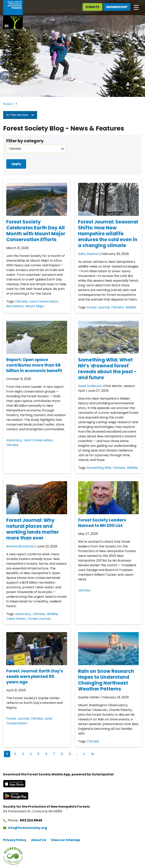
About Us (39, 840)
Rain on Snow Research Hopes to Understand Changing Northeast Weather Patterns (106, 680)
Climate (21, 301)
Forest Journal (98, 307)
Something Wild (99, 468)
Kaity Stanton (88, 254)
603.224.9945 (31, 820)
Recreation (15, 306)
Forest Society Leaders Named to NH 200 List (102, 523)
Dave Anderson (90, 386)
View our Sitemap (65, 840)
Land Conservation (44, 301)
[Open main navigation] (136, 7)
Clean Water (16, 619)
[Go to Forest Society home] (13, 14)
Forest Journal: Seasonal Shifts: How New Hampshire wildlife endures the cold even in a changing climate (108, 234)
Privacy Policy (15, 840)
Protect (8, 104)
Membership (117, 7)
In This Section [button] (20, 115)
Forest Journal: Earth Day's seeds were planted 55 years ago (35, 676)
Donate (93, 7)
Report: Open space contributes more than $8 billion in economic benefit (34, 365)
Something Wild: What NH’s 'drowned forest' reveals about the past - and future (107, 369)
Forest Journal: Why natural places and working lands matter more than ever (33, 529)
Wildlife (131, 307)
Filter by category (25, 141)
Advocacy (14, 440)
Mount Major (35, 306)
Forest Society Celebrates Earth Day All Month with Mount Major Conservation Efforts (36, 231)
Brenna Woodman (20, 546)
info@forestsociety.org (27, 828)
